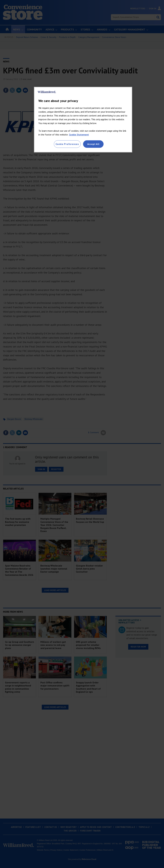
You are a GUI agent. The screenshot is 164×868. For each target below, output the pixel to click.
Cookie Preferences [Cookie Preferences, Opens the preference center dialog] (67, 144)
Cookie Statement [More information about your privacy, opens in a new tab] (79, 135)
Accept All (93, 144)
